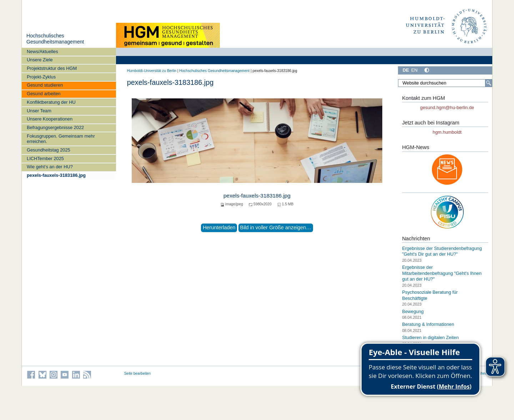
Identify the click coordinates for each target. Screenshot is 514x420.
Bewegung (413, 311)
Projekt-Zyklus (41, 77)
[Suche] (489, 83)
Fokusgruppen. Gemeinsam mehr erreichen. (61, 139)
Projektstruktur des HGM (52, 68)
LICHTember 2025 (45, 158)
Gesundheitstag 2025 (49, 150)
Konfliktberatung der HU (51, 102)
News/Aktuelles (42, 52)
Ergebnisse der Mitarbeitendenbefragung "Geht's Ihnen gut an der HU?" (442, 273)
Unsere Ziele (40, 60)
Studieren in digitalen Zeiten (430, 337)
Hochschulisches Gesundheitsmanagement (55, 39)
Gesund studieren (45, 85)
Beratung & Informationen (428, 324)
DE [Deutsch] (406, 70)
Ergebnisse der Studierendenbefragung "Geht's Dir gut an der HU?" (442, 251)
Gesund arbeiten (44, 94)
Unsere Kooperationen (50, 119)
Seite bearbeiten (138, 373)
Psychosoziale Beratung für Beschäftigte (430, 295)
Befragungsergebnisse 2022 (55, 127)
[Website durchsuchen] (445, 83)
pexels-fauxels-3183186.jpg (56, 175)
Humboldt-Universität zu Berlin (152, 71)
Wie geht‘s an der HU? (50, 167)
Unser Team (39, 111)
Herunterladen (219, 227)
